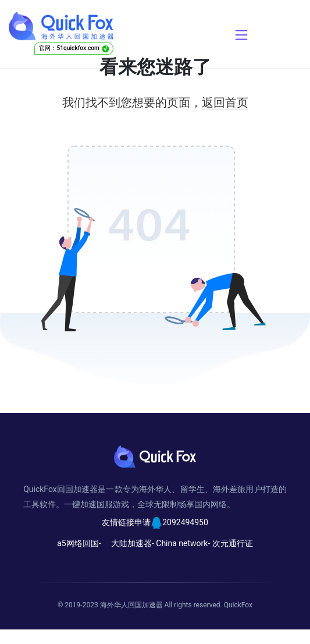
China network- (183, 543)
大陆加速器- (133, 543)
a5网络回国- (79, 543)
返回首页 (225, 102)
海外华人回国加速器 (131, 605)
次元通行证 (233, 543)
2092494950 (185, 522)
